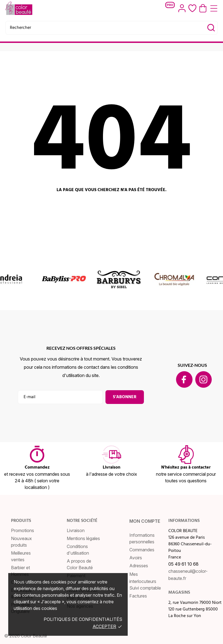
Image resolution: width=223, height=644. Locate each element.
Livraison (76, 530)
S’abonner (125, 397)
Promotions (23, 530)
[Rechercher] (112, 28)
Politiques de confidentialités (83, 619)
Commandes (142, 550)
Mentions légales (83, 538)
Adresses (139, 566)
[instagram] (204, 379)
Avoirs (136, 558)
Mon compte (145, 521)
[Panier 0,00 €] (203, 8)
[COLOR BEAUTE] (22, 8)
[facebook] (184, 379)
